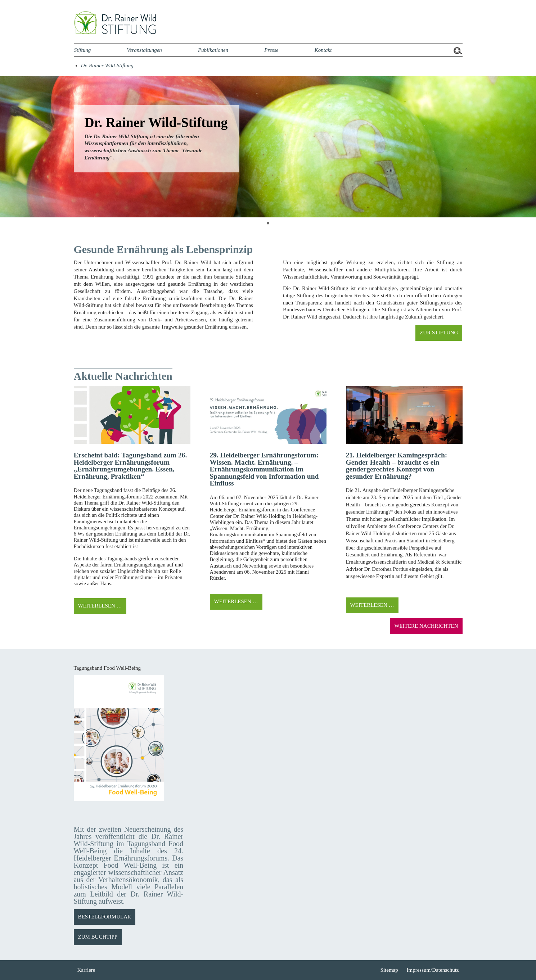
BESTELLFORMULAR (105, 917)
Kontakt (323, 50)
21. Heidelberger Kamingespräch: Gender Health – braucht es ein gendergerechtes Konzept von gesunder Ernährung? (397, 466)
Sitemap (389, 970)
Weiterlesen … (100, 606)
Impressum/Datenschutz (433, 970)
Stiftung (83, 50)
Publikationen (213, 50)
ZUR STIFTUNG (439, 333)
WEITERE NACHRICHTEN (426, 626)
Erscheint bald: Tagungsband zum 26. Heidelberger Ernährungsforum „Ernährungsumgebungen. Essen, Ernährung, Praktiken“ (130, 466)
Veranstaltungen (144, 50)
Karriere (86, 970)
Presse (271, 50)
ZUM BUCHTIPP (98, 937)
